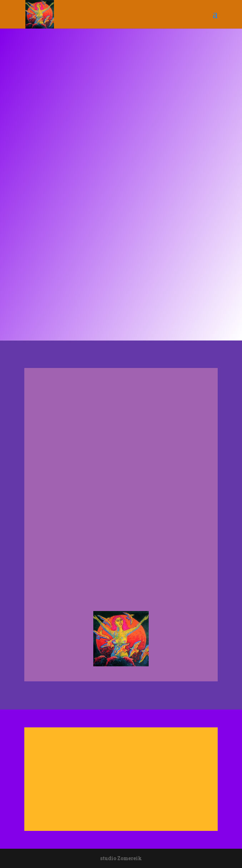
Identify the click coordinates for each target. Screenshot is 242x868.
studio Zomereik (121, 858)
